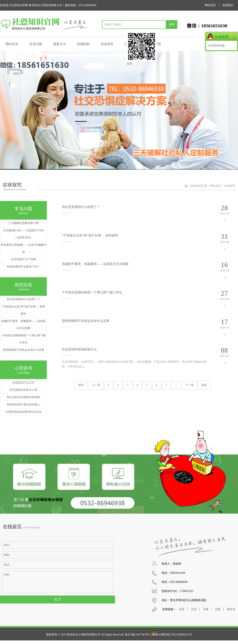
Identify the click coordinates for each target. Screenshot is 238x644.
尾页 (204, 385)
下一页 (190, 385)
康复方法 (59, 44)
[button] (233, 110)
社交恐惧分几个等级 (23, 259)
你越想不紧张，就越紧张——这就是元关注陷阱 (23, 325)
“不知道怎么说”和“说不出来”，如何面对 (24, 310)
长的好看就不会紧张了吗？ (23, 267)
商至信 (231, 609)
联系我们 (228, 5)
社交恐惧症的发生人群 (23, 390)
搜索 (172, 24)
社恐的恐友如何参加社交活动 (23, 412)
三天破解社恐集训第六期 (23, 223)
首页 (81, 385)
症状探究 (107, 44)
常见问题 (36, 44)
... (176, 385)
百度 (218, 609)
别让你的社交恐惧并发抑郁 (23, 397)
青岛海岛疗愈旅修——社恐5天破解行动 (24, 248)
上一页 (96, 385)
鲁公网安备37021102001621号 (171, 635)
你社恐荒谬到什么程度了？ (23, 299)
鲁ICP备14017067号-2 (138, 635)
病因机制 (83, 44)
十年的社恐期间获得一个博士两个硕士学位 (23, 339)
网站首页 (210, 5)
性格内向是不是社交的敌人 (23, 405)
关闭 (130, 64)
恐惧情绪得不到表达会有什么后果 (23, 350)
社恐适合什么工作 (23, 383)
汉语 (182, 609)
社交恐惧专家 (217, 46)
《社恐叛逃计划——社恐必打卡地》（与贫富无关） (23, 234)
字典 (206, 609)
